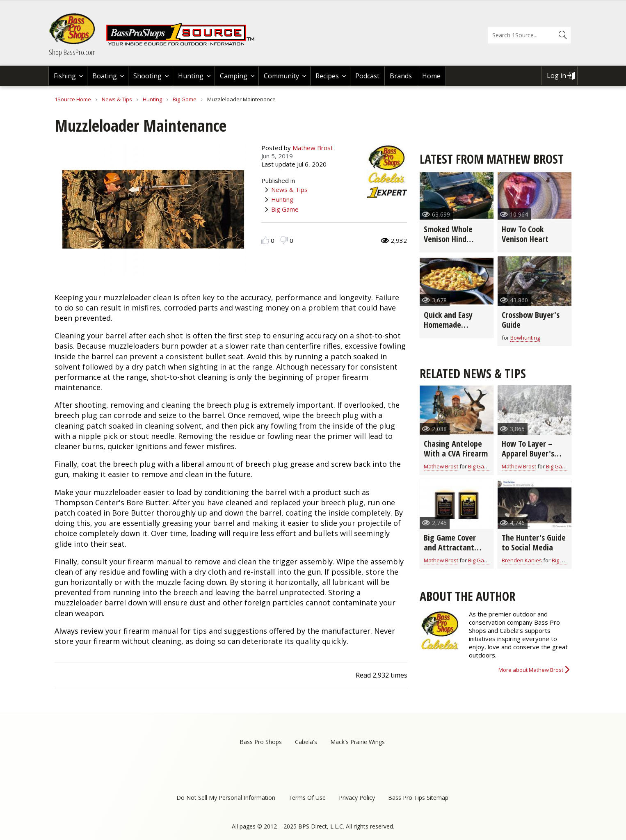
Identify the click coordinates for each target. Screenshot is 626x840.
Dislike (284, 240)
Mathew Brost (313, 148)
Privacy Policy (357, 798)
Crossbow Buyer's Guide (531, 320)
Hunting (191, 76)
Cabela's (306, 742)
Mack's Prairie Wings (358, 742)
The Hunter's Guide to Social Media (534, 542)
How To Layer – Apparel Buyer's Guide (528, 453)
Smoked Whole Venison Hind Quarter (448, 239)
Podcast (367, 76)
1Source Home (73, 99)
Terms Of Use (307, 798)
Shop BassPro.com (72, 52)
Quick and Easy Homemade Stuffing (448, 325)
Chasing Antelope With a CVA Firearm (456, 449)
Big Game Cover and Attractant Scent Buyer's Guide (450, 552)
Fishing (65, 76)
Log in (556, 75)
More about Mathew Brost (531, 670)
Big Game (185, 99)
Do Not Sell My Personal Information (226, 798)
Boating (105, 76)
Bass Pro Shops (261, 742)
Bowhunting (525, 338)
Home (431, 76)
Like (265, 240)
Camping (234, 76)
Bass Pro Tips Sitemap (418, 798)
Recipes (327, 76)
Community (281, 76)
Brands (401, 76)
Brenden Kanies (522, 560)
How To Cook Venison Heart (525, 234)
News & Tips (117, 99)
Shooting (147, 76)
